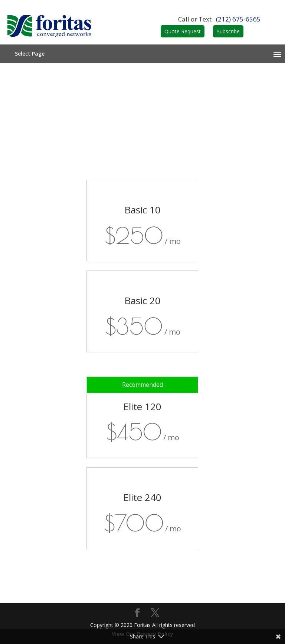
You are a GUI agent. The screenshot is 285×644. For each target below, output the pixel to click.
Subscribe (228, 31)
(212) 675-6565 (238, 19)
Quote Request (183, 31)
